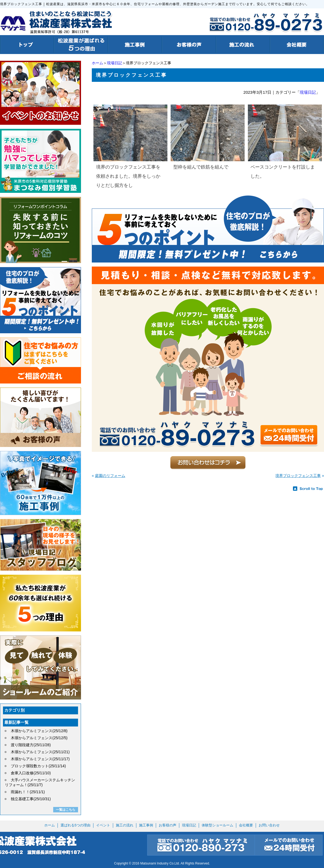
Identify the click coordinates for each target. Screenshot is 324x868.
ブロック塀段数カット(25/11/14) (38, 766)
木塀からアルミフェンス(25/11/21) (40, 752)
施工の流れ (125, 825)
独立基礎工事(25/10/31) (31, 799)
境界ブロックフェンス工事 (298, 476)
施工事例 (146, 825)
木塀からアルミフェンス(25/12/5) (39, 738)
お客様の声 (168, 825)
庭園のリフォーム (110, 476)
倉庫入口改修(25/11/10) (31, 773)
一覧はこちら (66, 810)
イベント (103, 825)
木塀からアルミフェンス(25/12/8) (39, 731)
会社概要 (246, 825)
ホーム (97, 63)
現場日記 (114, 63)
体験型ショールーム (217, 825)
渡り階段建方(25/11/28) (31, 745)
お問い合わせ (269, 825)
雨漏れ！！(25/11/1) (28, 792)
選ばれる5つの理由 (75, 825)
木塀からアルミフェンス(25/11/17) (40, 759)
